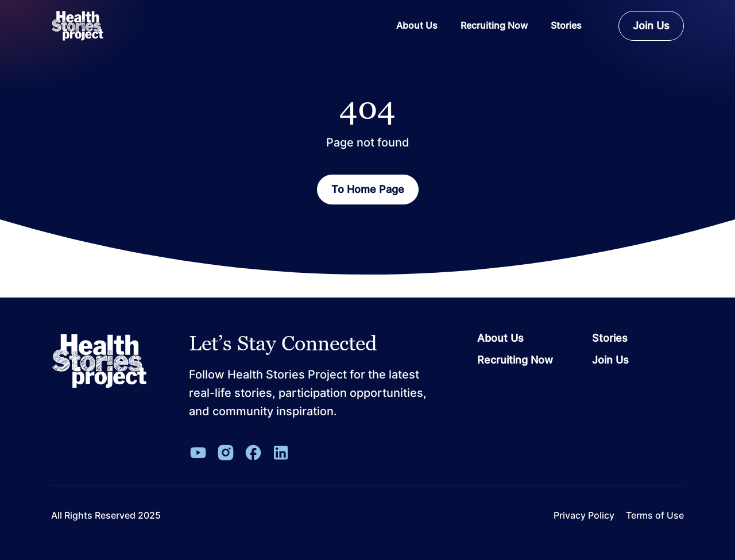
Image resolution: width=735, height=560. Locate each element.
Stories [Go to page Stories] (610, 338)
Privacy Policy (584, 515)
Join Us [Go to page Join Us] (610, 360)
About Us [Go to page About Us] (500, 338)
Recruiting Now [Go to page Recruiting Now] (515, 360)
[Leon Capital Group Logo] (99, 361)
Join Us (651, 26)
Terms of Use (655, 515)
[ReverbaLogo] (78, 26)
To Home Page (368, 189)
